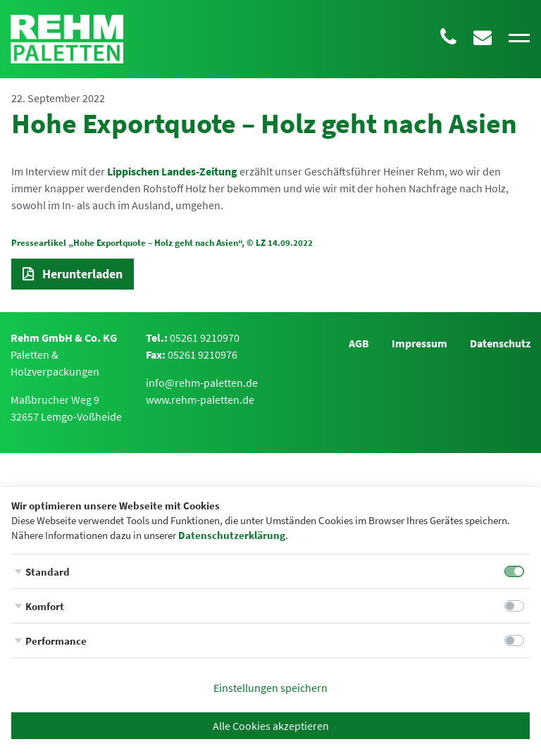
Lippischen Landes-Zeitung (172, 171)
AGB (359, 343)
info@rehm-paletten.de (202, 383)
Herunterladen (82, 274)
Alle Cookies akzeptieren (271, 726)
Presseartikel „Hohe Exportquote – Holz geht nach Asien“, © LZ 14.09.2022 (162, 242)
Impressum (419, 343)
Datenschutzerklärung (232, 535)
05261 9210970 (205, 337)
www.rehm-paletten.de (200, 399)
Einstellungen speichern (270, 688)
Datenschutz (500, 343)
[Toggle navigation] (519, 39)
